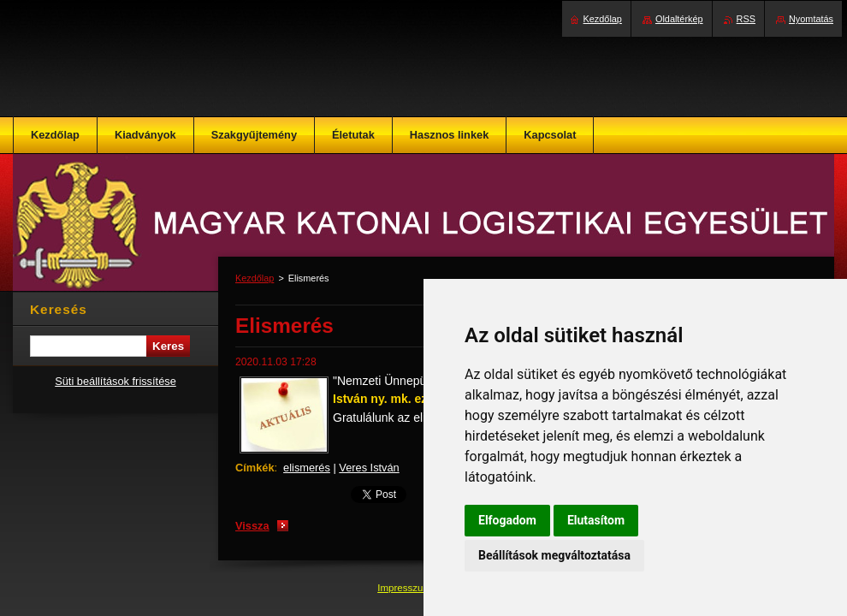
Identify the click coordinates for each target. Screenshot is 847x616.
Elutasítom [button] (596, 520)
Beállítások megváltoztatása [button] (554, 555)
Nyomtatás (811, 19)
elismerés (307, 468)
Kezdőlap (255, 278)
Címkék (255, 468)
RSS (746, 19)
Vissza (252, 526)
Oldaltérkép (679, 19)
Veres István (369, 468)
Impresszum (406, 588)
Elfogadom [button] (507, 520)
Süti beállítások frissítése (115, 381)
